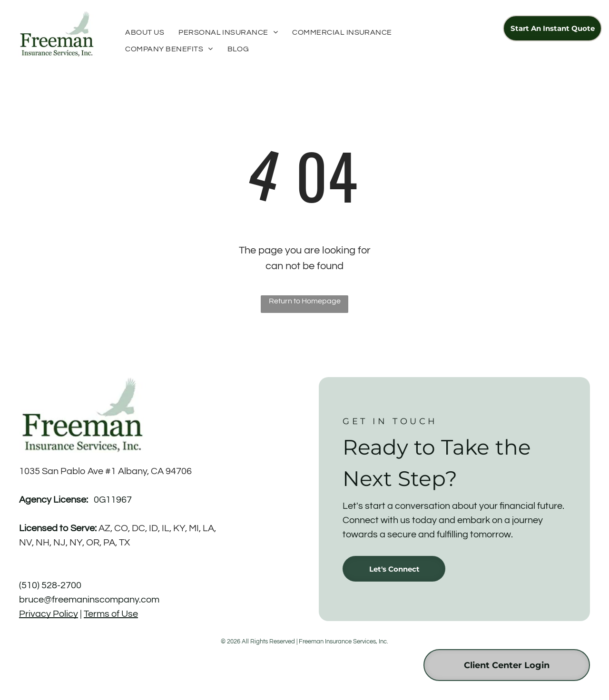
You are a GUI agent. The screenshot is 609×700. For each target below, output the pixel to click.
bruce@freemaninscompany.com (89, 600)
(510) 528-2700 (50, 585)
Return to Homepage (305, 301)
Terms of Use (111, 614)
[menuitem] (145, 32)
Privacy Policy (49, 614)
